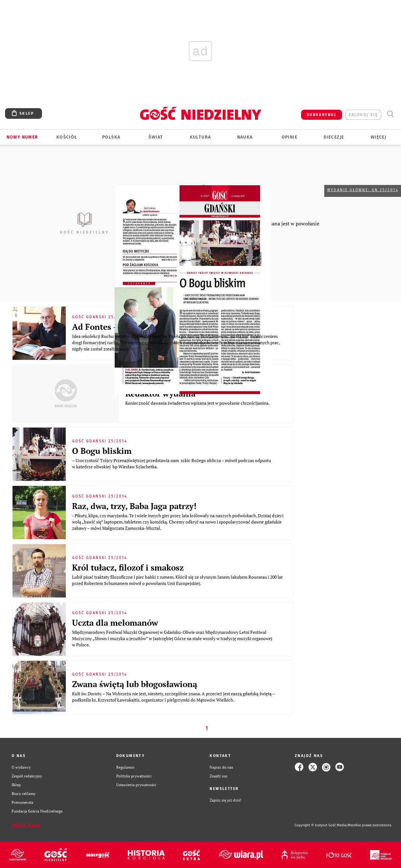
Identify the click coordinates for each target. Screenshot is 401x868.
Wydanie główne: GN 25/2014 (363, 190)
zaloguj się (363, 115)
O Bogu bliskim (103, 451)
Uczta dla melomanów (115, 623)
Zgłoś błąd (26, 825)
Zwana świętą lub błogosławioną (135, 684)
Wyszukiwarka (390, 114)
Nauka (245, 137)
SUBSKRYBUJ (321, 115)
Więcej (378, 137)
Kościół (67, 137)
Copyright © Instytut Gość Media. (321, 825)
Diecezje (334, 137)
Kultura (200, 137)
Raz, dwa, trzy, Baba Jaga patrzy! (135, 506)
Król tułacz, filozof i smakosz (128, 568)
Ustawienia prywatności (136, 785)
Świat (156, 137)
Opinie (289, 137)
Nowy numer (22, 137)
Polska (111, 137)
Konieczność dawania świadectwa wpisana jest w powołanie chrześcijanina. (198, 403)
